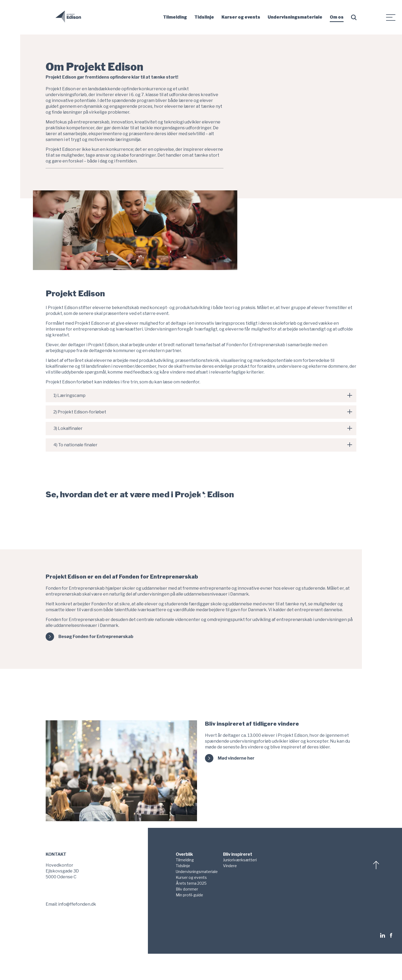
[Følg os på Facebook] (391, 935)
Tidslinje (204, 17)
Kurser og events (241, 17)
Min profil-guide (189, 895)
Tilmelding (175, 17)
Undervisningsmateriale (295, 17)
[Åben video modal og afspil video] (202, 496)
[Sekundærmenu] (391, 17)
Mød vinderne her (236, 758)
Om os (337, 17)
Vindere (230, 866)
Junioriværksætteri (240, 860)
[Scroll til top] (377, 865)
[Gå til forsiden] (68, 21)
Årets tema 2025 (191, 883)
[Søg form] (355, 18)
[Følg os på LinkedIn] (384, 935)
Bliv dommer (187, 889)
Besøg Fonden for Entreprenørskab (96, 637)
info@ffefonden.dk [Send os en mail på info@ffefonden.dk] (77, 904)
